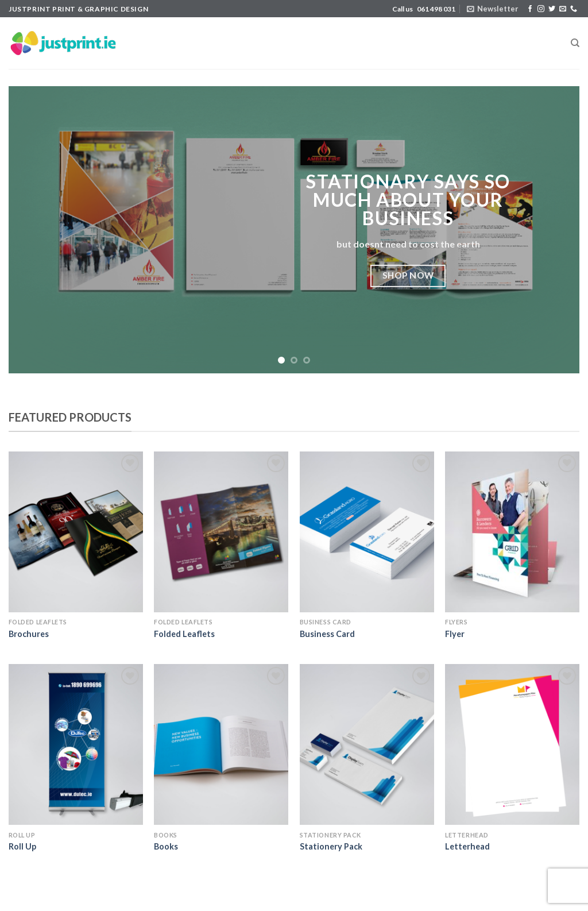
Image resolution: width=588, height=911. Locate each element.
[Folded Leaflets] (221, 532)
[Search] (575, 43)
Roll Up (22, 846)
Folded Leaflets (184, 634)
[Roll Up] (76, 744)
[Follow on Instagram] (541, 9)
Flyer (455, 634)
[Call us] (574, 9)
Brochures (29, 634)
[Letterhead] (512, 744)
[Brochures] (76, 532)
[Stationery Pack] (367, 744)
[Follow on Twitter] (552, 9)
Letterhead (467, 846)
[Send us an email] (563, 9)
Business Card (327, 634)
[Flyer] (512, 532)
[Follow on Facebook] (530, 9)
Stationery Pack (331, 846)
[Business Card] (367, 532)
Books (166, 846)
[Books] (221, 744)
